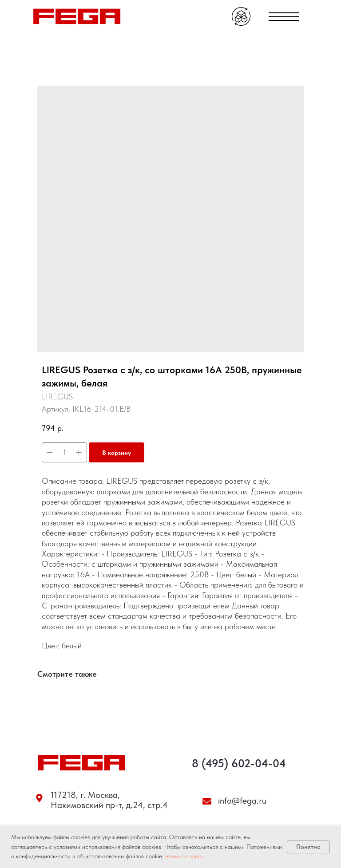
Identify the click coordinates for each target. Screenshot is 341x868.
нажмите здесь (184, 856)
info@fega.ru (242, 801)
